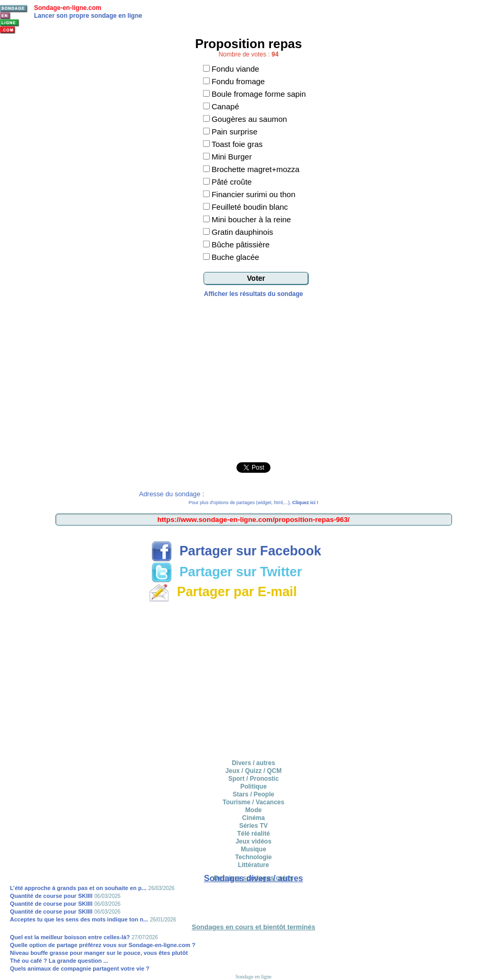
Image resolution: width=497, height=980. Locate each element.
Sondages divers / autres (253, 878)
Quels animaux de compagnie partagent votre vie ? (80, 968)
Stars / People (253, 794)
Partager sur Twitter (227, 572)
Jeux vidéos (253, 841)
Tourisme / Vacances (254, 802)
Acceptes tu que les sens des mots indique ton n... (79, 919)
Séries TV (253, 826)
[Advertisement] (253, 376)
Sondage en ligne (253, 977)
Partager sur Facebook (236, 551)
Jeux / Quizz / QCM (253, 771)
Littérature (253, 865)
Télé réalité (253, 834)
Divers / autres (253, 763)
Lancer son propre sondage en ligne (88, 16)
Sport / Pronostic (253, 779)
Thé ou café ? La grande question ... (59, 961)
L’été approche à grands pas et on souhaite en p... (78, 888)
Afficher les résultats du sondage (253, 294)
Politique (253, 787)
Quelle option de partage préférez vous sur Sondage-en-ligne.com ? (103, 945)
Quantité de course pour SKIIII (51, 896)
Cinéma (253, 818)
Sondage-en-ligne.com (68, 8)
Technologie (254, 857)
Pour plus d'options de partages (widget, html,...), (254, 503)
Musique (253, 849)
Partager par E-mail (223, 591)
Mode (253, 810)
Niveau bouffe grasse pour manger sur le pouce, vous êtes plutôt (99, 953)
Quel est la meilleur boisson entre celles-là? (70, 937)
